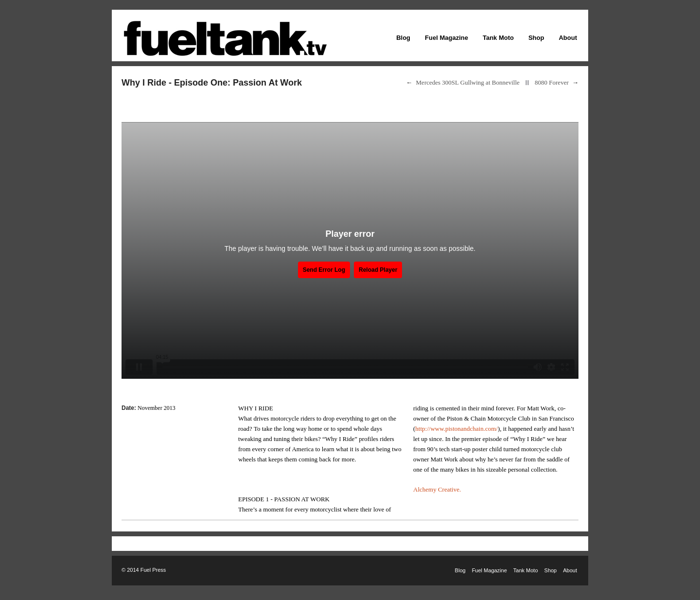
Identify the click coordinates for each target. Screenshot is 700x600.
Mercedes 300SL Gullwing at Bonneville (468, 82)
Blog (403, 38)
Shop (536, 38)
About (568, 38)
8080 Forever (552, 82)
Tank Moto (498, 38)
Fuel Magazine (446, 38)
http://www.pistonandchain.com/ (456, 429)
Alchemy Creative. (437, 489)
